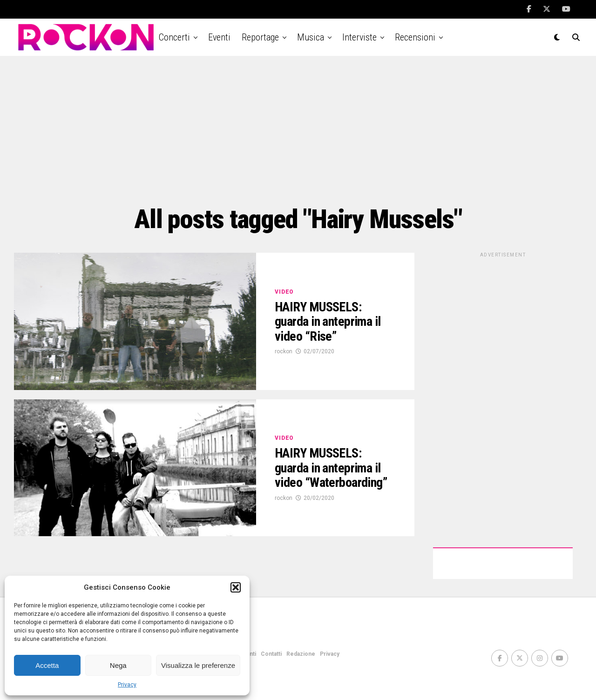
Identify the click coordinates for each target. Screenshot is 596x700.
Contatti (271, 654)
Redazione (301, 654)
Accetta (47, 665)
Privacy (127, 685)
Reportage (260, 37)
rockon (284, 351)
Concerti (174, 37)
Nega (118, 665)
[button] (236, 587)
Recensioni (415, 37)
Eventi (219, 37)
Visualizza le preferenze (198, 665)
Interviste (359, 37)
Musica (311, 37)
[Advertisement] (298, 130)
